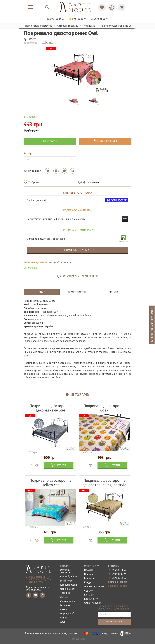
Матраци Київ (77, 639)
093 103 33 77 (119, 574)
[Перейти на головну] (77, 7)
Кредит (88, 582)
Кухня (64, 610)
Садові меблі (68, 601)
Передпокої (67, 614)
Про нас (89, 570)
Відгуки (88, 591)
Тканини (65, 593)
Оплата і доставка (94, 587)
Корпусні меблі (69, 585)
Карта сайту (91, 599)
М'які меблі (67, 581)
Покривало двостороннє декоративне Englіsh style (104, 483)
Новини (89, 574)
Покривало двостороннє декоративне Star (51, 408)
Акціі (63, 622)
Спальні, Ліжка (69, 577)
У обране (34, 182)
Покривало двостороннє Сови (104, 408)
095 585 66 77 (119, 570)
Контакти (89, 595)
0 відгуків (48, 43)
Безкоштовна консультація (152, 325)
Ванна (64, 618)
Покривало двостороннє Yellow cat (51, 483)
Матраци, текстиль (66, 571)
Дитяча (64, 597)
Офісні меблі (68, 589)
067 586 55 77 (119, 578)
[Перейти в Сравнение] (112, 7)
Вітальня (65, 605)
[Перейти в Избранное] (102, 7)
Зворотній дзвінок (118, 586)
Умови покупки (93, 603)
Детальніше (30, 268)
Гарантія (89, 578)
